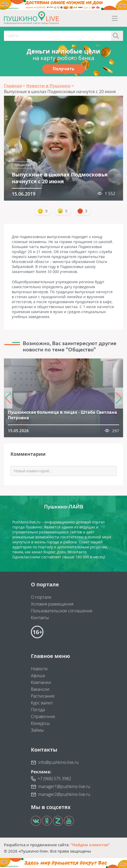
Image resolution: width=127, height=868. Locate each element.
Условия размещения (52, 604)
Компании (41, 682)
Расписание (43, 696)
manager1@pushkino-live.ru (64, 786)
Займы (37, 730)
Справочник (43, 716)
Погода (38, 710)
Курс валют (42, 703)
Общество (23, 165)
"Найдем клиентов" (90, 845)
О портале (41, 597)
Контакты (40, 618)
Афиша (38, 676)
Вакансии (40, 689)
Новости (39, 669)
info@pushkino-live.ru (58, 762)
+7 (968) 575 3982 (54, 779)
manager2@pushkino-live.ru (64, 794)
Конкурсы (40, 723)
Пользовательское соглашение (62, 611)
